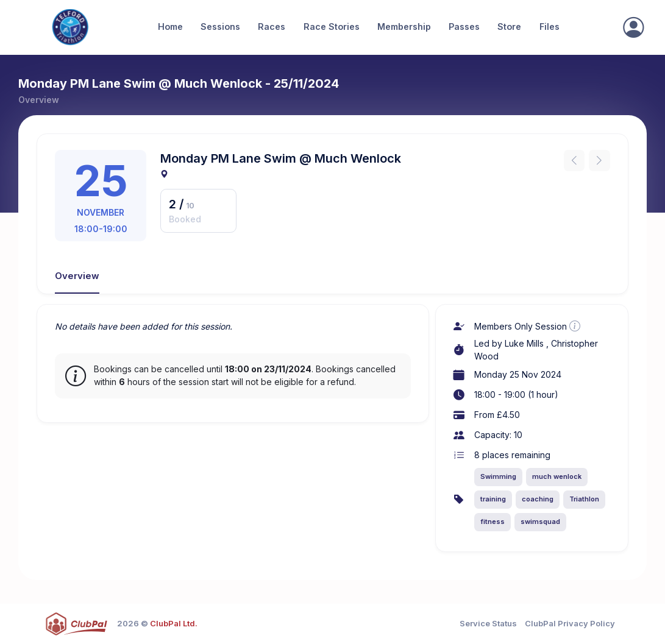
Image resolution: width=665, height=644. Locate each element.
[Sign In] (633, 27)
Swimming (498, 476)
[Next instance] (599, 161)
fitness (493, 522)
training (493, 499)
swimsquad (540, 522)
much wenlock (557, 476)
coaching (538, 499)
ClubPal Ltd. (174, 623)
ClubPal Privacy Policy (570, 623)
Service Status (488, 623)
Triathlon (584, 499)
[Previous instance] (574, 161)
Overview (77, 276)
